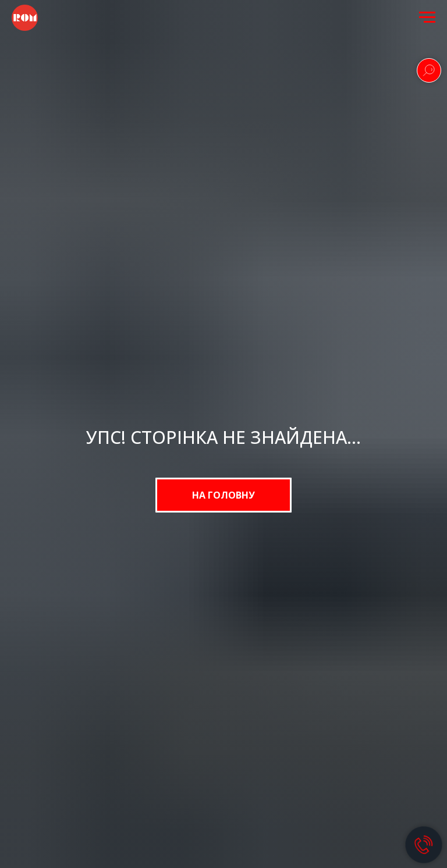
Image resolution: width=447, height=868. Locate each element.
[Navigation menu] (427, 17)
